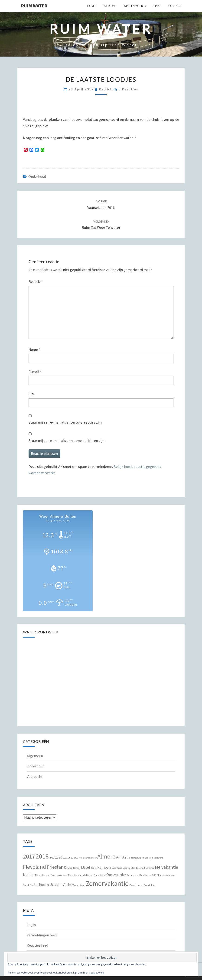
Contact (175, 6)
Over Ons (109, 6)
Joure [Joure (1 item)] (94, 868)
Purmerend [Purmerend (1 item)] (133, 875)
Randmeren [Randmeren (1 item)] (145, 875)
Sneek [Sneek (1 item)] (26, 885)
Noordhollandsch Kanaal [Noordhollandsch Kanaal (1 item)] (81, 875)
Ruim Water (34, 6)
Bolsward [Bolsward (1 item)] (158, 858)
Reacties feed (37, 945)
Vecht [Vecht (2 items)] (67, 884)
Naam (34, 350)
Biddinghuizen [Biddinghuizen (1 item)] (136, 858)
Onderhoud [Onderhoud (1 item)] (100, 875)
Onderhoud (37, 176)
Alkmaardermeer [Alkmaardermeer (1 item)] (88, 858)
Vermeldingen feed (42, 935)
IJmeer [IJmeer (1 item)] (77, 868)
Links (158, 6)
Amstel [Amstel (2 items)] (122, 857)
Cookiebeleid (96, 972)
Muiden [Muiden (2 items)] (29, 875)
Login (31, 925)
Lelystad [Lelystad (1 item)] (140, 868)
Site (32, 394)
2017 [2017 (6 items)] (29, 856)
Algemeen (35, 756)
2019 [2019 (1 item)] (52, 858)
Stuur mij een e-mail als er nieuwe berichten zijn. (67, 441)
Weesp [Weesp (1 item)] (76, 885)
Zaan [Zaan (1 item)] (83, 885)
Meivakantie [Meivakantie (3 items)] (166, 867)
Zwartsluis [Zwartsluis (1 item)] (149, 885)
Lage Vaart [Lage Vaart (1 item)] (117, 868)
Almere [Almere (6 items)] (106, 856)
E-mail (35, 372)
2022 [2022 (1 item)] (71, 858)
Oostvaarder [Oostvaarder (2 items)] (116, 875)
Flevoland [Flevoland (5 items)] (34, 867)
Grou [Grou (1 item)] (70, 868)
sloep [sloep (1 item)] (173, 875)
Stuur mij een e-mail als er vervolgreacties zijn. (65, 422)
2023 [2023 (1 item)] (76, 858)
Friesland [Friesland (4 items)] (57, 867)
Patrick (106, 89)
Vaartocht (35, 776)
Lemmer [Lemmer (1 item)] (150, 868)
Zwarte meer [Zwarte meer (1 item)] (136, 885)
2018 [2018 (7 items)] (42, 856)
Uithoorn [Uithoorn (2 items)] (41, 884)
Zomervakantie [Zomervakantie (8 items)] (107, 883)
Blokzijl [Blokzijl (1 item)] (149, 858)
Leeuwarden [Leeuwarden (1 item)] (129, 868)
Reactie (36, 281)
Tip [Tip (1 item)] (32, 885)
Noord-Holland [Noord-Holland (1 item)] (43, 875)
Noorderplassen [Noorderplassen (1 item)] (59, 875)
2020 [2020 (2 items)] (59, 857)
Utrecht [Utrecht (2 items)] (56, 884)
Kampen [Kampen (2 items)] (104, 867)
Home (91, 6)
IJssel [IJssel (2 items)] (86, 867)
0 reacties (128, 89)
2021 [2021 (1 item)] (65, 858)
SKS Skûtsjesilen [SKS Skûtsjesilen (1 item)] (161, 875)
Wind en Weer (133, 6)
